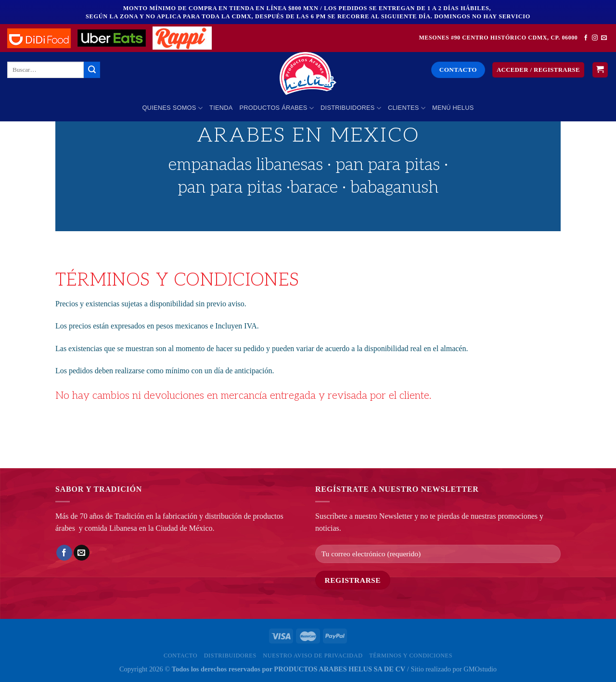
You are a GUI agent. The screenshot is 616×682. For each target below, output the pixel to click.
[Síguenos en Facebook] (586, 38)
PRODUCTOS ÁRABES (277, 108)
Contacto (180, 656)
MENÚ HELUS (453, 108)
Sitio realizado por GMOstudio (454, 669)
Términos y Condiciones (411, 656)
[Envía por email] (82, 553)
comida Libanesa (111, 528)
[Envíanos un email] (604, 38)
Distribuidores (351, 108)
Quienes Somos (173, 108)
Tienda (221, 108)
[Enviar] (92, 70)
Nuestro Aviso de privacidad (313, 656)
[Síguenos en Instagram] (595, 38)
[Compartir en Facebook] (64, 553)
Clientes (407, 108)
